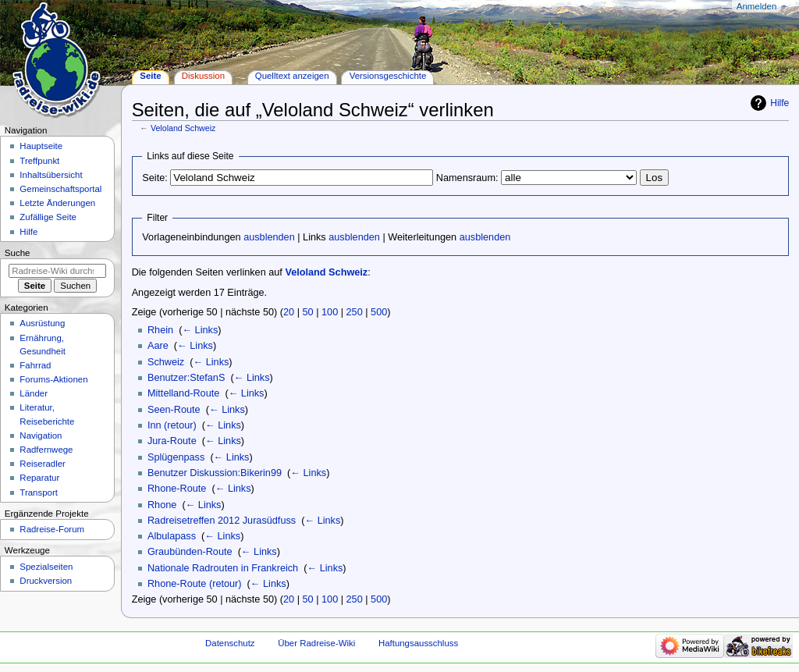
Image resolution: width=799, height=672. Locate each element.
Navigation (41, 436)
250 (355, 312)
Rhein (160, 330)
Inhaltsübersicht (51, 175)
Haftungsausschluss (418, 643)
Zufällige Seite (48, 217)
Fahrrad (35, 365)
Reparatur (39, 478)
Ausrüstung (42, 323)
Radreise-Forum (52, 529)
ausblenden (269, 237)
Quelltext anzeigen (292, 76)
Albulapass (172, 536)
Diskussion (203, 76)
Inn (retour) (172, 425)
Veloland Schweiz (183, 128)
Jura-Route (172, 441)
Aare (158, 346)
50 (308, 312)
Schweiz (166, 362)
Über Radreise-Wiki (316, 643)
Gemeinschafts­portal (60, 189)
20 (289, 312)
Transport (39, 492)
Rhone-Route (177, 489)
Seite (150, 76)
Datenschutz (230, 643)
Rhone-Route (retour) (195, 584)
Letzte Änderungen (57, 203)
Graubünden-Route (190, 552)
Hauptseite (41, 146)
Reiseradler (43, 464)
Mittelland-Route (183, 393)
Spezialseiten (46, 567)
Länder (34, 393)
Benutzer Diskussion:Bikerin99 (215, 473)
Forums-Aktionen (53, 379)
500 (379, 312)
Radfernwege (46, 450)
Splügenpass (176, 457)
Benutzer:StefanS (186, 378)
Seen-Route (174, 410)
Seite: (154, 178)
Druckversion (46, 581)
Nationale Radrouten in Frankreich (223, 568)
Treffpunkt (39, 161)
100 (330, 312)
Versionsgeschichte (388, 76)
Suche (18, 253)
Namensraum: (467, 178)
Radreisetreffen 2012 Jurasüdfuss (222, 521)
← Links (200, 330)
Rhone (162, 505)
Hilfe (779, 103)
